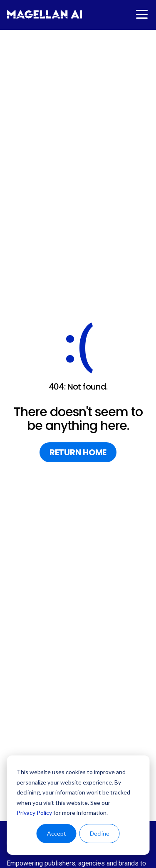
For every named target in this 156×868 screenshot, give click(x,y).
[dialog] (78, 805)
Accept (57, 833)
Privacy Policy (34, 813)
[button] (141, 14)
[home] (45, 15)
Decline (100, 833)
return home (78, 452)
